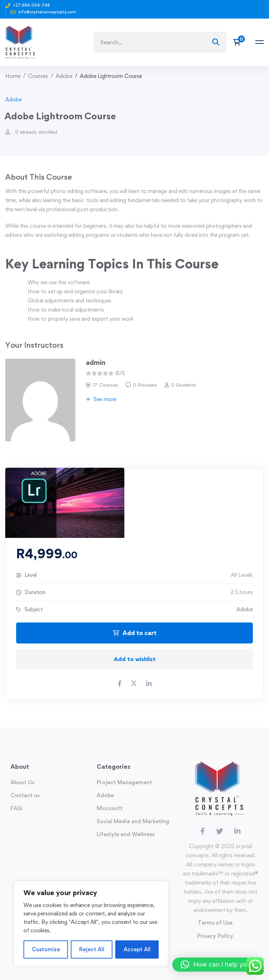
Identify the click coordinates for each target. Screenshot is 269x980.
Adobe (64, 76)
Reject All (92, 949)
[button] (217, 965)
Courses (38, 76)
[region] (91, 924)
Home (13, 76)
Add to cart (135, 633)
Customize (46, 949)
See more (101, 399)
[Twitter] (220, 831)
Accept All (137, 949)
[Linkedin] (237, 831)
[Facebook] (203, 831)
